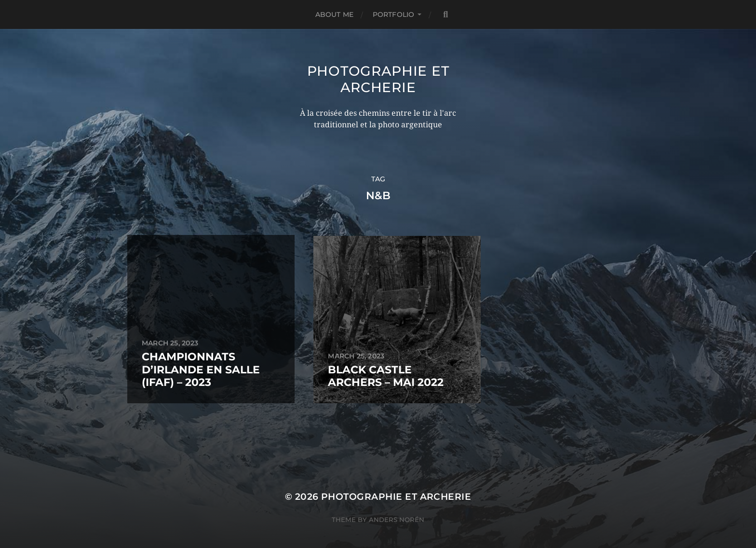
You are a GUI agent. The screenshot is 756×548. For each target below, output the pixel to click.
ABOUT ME (334, 14)
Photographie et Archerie (378, 79)
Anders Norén (397, 506)
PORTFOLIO (393, 14)
